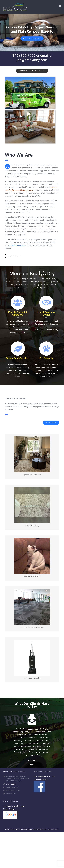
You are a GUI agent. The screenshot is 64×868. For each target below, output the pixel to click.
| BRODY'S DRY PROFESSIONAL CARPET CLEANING (29, 826)
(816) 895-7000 (23, 56)
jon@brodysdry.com (32, 60)
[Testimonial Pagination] (31, 761)
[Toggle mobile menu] (60, 6)
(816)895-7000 (11, 781)
